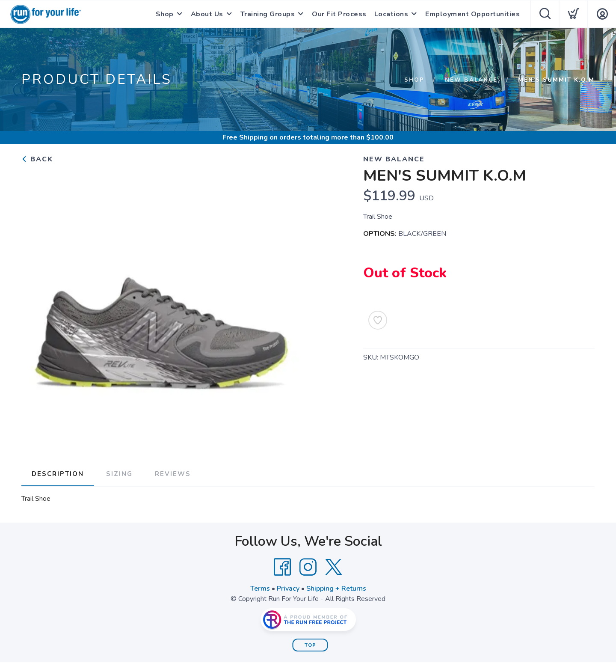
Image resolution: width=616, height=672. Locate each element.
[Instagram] (308, 567)
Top (310, 645)
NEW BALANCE (471, 80)
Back (37, 159)
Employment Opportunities (472, 14)
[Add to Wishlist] (378, 320)
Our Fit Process (339, 14)
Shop (165, 14)
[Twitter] (334, 567)
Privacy (288, 589)
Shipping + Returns (336, 589)
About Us (207, 14)
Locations (391, 14)
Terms (260, 589)
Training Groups (268, 14)
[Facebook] (282, 567)
